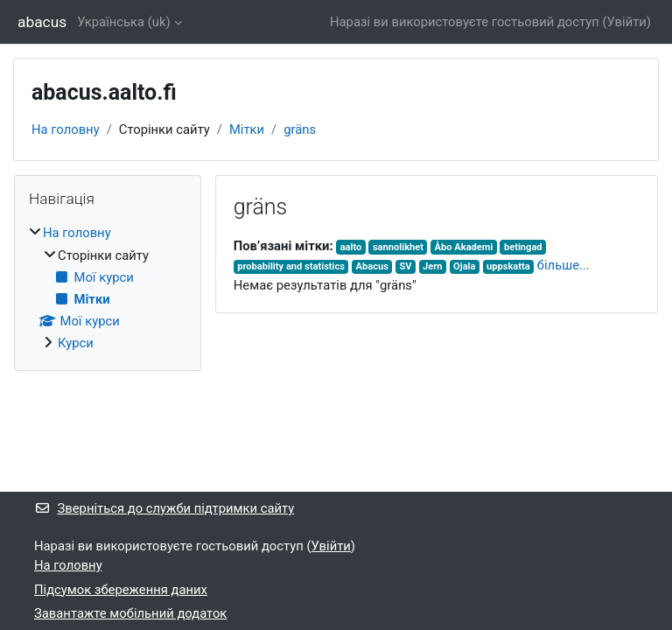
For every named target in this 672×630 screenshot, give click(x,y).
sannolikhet (398, 247)
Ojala (464, 266)
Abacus (372, 266)
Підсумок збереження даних (121, 590)
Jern (432, 266)
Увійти (627, 22)
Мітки (247, 129)
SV (405, 266)
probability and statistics (291, 266)
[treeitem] (108, 288)
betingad (523, 247)
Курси (76, 343)
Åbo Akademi (464, 247)
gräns (300, 129)
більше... (563, 265)
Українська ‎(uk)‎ (124, 22)
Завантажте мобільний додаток (130, 613)
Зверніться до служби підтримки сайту (164, 508)
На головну (66, 129)
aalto (351, 247)
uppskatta (508, 266)
